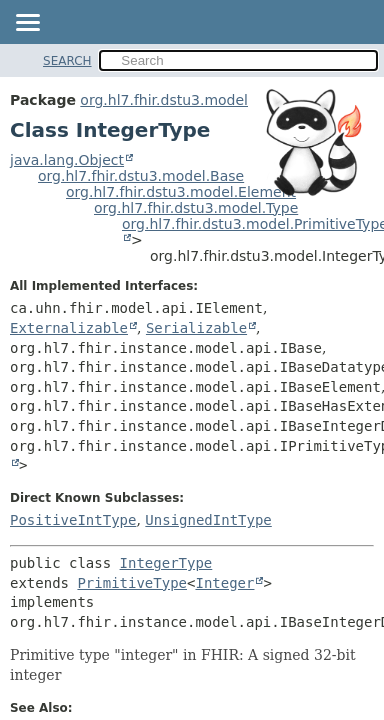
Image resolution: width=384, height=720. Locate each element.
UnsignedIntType (208, 520)
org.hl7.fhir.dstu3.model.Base (141, 176)
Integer (224, 583)
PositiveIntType (73, 520)
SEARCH (67, 61)
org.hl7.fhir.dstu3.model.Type (196, 208)
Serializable (196, 328)
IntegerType (166, 563)
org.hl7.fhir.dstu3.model (164, 100)
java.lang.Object (67, 160)
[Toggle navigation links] (27, 24)
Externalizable (69, 328)
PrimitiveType (132, 583)
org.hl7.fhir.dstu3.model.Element (181, 192)
